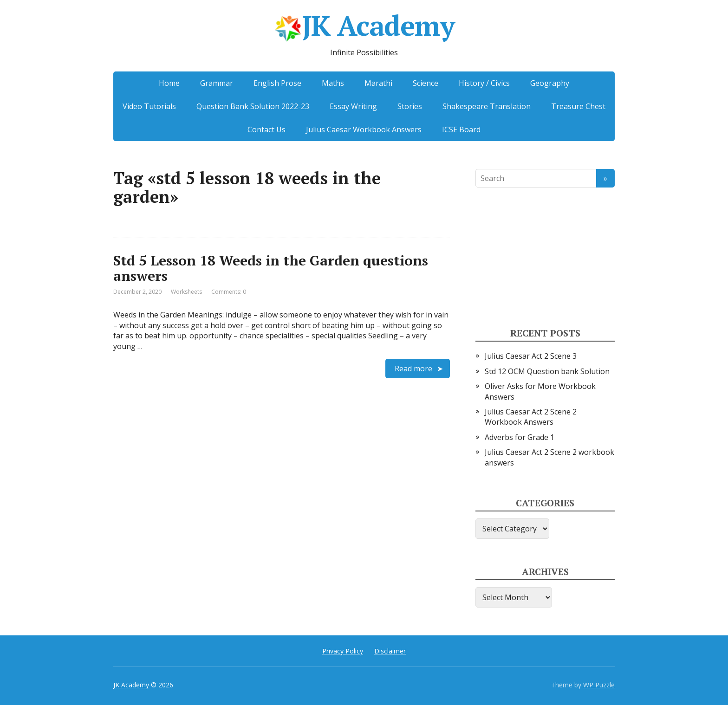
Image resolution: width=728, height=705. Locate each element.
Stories (410, 106)
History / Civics (484, 83)
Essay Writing (353, 106)
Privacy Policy (343, 651)
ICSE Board (461, 129)
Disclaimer (390, 651)
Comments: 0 (229, 292)
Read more (413, 369)
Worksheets (186, 292)
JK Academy (364, 28)
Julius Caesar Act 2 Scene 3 (531, 356)
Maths (333, 83)
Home (169, 83)
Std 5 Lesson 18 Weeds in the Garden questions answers (271, 268)
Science (426, 83)
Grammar (217, 83)
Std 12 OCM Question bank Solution (547, 371)
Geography (550, 83)
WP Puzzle (599, 685)
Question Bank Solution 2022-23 (253, 106)
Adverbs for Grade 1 (520, 437)
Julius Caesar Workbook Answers (364, 129)
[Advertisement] (545, 258)
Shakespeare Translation (487, 106)
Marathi (378, 83)
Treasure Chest (578, 106)
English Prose (277, 83)
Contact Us (266, 129)
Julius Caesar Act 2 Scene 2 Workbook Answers (531, 417)
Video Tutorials (149, 106)
